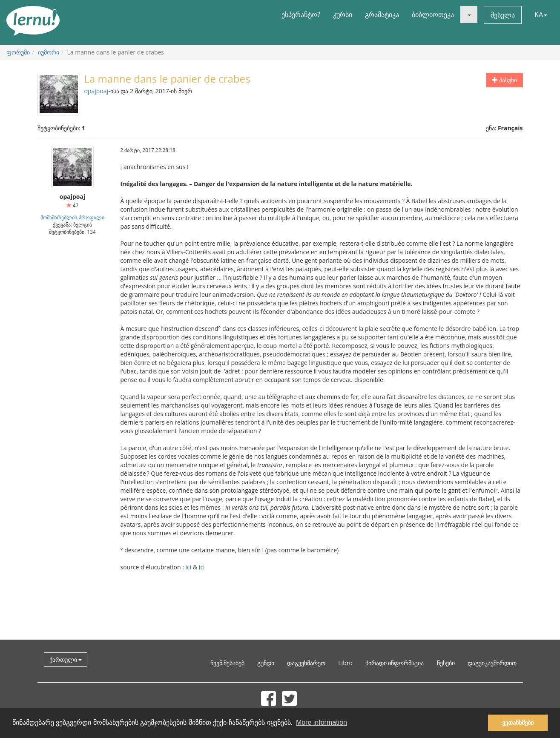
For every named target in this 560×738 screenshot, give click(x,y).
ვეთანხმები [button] (518, 723)
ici (189, 567)
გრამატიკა (382, 14)
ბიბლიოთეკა (433, 14)
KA (541, 14)
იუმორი (49, 52)
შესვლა (503, 15)
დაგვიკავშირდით (492, 663)
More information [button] (322, 722)
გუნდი (266, 663)
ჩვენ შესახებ (228, 663)
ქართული (66, 659)
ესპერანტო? (301, 14)
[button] (469, 14)
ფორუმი (18, 52)
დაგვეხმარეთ (306, 663)
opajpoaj (96, 91)
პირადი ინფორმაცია (395, 663)
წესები (446, 663)
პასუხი (505, 80)
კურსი (343, 14)
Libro (345, 663)
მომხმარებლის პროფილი (72, 217)
